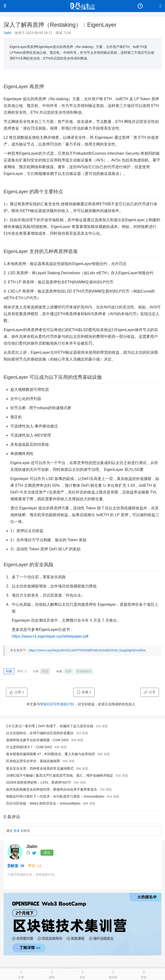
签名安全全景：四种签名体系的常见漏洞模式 (40, 768)
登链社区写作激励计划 (57, 704)
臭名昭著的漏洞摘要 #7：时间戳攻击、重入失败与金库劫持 (50, 754)
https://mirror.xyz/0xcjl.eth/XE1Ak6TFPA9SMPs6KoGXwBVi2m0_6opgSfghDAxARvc (88, 650)
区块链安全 (84, 671)
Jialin (7, 33)
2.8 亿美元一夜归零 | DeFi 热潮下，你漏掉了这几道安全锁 (50, 726)
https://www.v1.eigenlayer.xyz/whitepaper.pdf (50, 636)
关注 (47, 853)
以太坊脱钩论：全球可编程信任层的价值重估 (40, 733)
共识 (45, 671)
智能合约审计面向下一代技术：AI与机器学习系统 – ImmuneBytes (55, 796)
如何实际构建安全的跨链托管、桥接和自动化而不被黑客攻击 (52, 789)
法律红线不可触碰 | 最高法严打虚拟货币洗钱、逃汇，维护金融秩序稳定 (60, 775)
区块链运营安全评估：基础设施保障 (33, 761)
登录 (17, 831)
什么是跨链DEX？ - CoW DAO (29, 747)
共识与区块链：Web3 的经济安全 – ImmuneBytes (43, 803)
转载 (9, 671)
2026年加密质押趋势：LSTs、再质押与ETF (39, 782)
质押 (68, 671)
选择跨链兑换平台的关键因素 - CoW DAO (37, 740)
